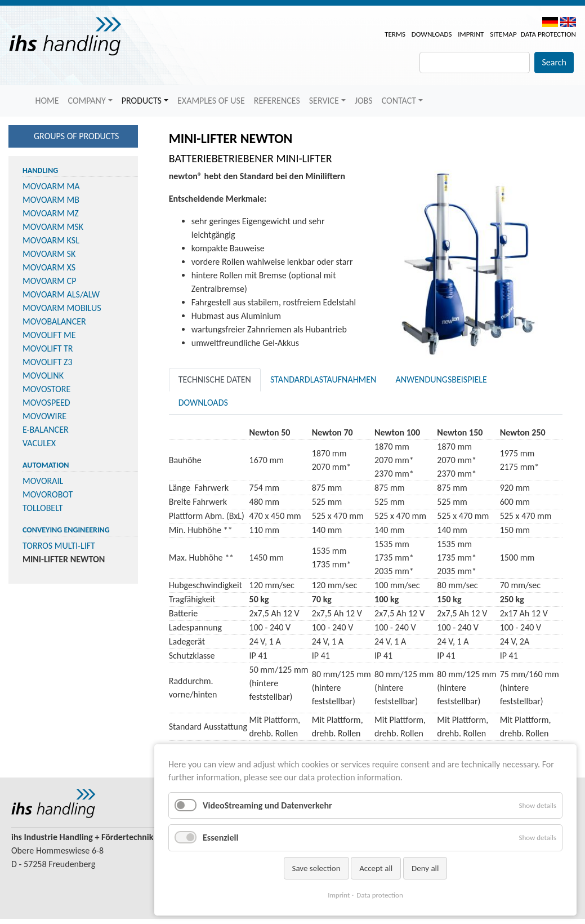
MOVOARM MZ (51, 213)
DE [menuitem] (550, 22)
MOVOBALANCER (54, 321)
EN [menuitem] (568, 22)
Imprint (471, 34)
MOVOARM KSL (51, 240)
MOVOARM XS (49, 267)
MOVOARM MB (51, 200)
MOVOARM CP (49, 281)
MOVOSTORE (46, 389)
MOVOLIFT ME (49, 335)
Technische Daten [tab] (215, 379)
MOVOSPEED (46, 403)
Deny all (425, 868)
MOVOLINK (43, 376)
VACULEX (39, 443)
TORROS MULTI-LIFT (59, 546)
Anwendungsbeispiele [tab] (441, 379)
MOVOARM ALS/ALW (61, 294)
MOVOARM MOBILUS (62, 308)
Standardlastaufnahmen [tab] (323, 379)
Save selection (316, 868)
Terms (395, 34)
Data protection (548, 34)
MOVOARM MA (51, 186)
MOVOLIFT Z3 (48, 362)
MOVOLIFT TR (48, 348)
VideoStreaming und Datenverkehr (267, 805)
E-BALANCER (46, 430)
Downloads (432, 34)
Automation (46, 465)
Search (554, 62)
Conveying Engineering (66, 530)
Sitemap (503, 34)
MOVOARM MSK (53, 227)
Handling (40, 170)
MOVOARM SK (49, 254)
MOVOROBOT (48, 494)
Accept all (376, 868)
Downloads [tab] (203, 403)
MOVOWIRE (44, 416)
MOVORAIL (43, 481)
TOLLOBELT (43, 508)
